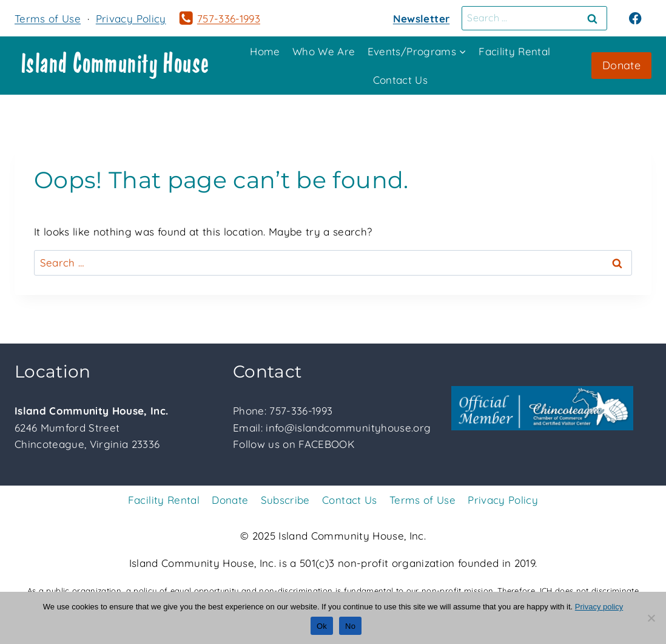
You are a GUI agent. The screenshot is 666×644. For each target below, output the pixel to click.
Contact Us (400, 80)
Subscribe (285, 500)
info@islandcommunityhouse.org (348, 428)
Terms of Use (48, 19)
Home (265, 51)
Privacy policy (599, 607)
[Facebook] (635, 19)
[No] (651, 618)
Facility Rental (514, 51)
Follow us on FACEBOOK (294, 444)
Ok (322, 626)
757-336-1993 (301, 411)
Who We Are (324, 51)
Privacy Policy (131, 19)
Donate (621, 65)
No (350, 626)
